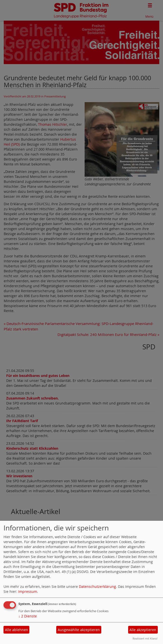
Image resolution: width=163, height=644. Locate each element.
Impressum (28, 591)
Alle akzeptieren (143, 630)
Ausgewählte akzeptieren (79, 630)
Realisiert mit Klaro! (145, 638)
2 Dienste (28, 616)
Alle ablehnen (17, 630)
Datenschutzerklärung (97, 586)
